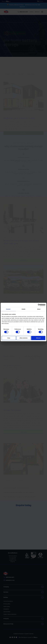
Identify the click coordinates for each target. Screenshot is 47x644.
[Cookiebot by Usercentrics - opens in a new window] (39, 305)
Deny (9, 338)
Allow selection (23, 338)
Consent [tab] (8, 309)
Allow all (38, 338)
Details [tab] (23, 309)
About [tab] (39, 309)
